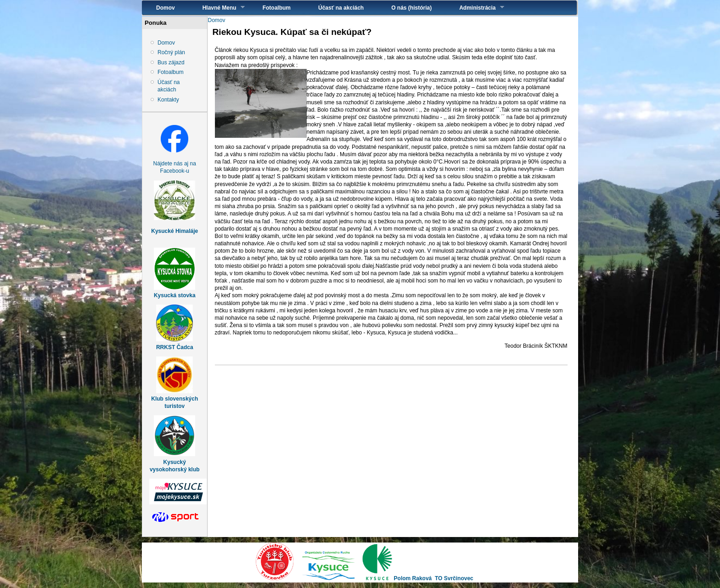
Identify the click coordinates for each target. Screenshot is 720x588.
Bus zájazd (171, 62)
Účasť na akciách (341, 8)
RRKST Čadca (175, 347)
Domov (166, 8)
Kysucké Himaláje (174, 231)
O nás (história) (411, 8)
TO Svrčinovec (454, 578)
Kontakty (168, 100)
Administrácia (475, 8)
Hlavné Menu (217, 8)
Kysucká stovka (175, 295)
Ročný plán (171, 52)
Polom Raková (413, 578)
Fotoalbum (277, 8)
